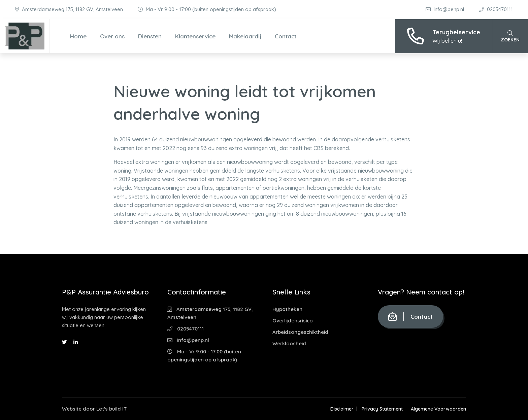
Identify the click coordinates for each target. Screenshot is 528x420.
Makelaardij (245, 36)
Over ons (112, 36)
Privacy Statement (382, 409)
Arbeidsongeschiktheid (300, 332)
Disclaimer (342, 409)
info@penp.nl (445, 9)
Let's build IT (111, 409)
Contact (286, 36)
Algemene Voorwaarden (438, 409)
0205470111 (496, 9)
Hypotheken (287, 309)
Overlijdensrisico (293, 321)
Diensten (150, 36)
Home (78, 36)
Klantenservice (195, 36)
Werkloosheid (289, 343)
